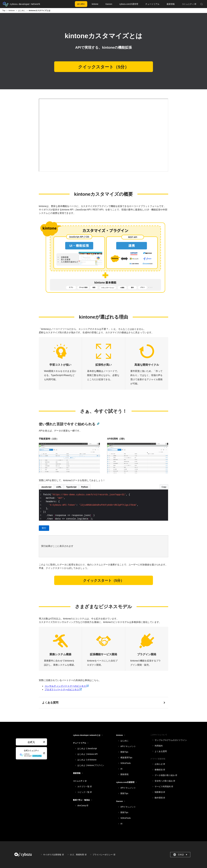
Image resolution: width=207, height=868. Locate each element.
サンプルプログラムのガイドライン (171, 740)
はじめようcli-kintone (87, 760)
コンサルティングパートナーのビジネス (67, 686)
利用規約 (159, 746)
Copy (164, 487)
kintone (12, 10)
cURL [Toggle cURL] (59, 487)
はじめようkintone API (87, 754)
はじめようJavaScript (87, 748)
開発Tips (124, 752)
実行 (44, 528)
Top (4, 10)
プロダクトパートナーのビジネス (63, 689)
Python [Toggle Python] (85, 487)
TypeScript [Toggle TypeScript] (71, 487)
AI (121, 769)
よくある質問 (50, 703)
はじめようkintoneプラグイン (91, 765)
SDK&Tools (126, 763)
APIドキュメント (128, 746)
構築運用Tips (126, 758)
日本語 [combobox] (180, 855)
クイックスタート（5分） (103, 67)
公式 (31, 742)
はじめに (22, 10)
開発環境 (124, 774)
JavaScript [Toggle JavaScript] (46, 487)
